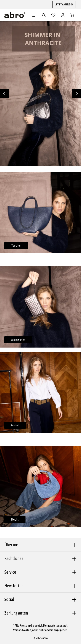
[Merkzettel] (53, 15)
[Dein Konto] (63, 15)
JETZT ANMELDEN (64, 5)
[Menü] (34, 15)
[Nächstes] (76, 94)
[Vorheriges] (5, 94)
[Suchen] (44, 15)
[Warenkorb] (72, 15)
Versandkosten (22, 630)
